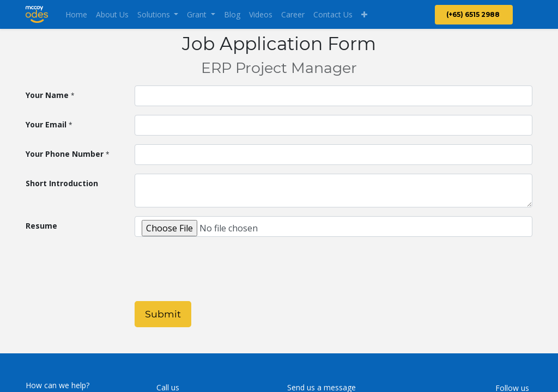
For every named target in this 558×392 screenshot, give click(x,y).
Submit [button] (163, 314)
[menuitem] (76, 14)
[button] (364, 14)
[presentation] (217, 271)
